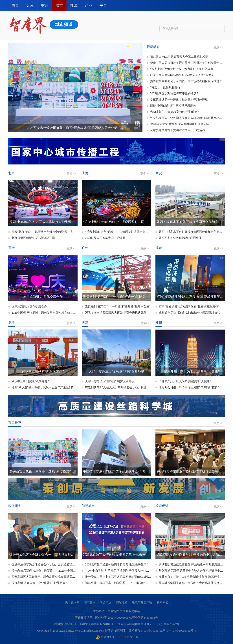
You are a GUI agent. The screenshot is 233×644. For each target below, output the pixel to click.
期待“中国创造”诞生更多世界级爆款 (171, 106)
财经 (45, 5)
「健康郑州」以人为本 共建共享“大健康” (183, 381)
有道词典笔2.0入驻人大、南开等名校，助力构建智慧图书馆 (121, 387)
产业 (89, 5)
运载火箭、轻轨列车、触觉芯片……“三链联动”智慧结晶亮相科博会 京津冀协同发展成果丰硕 (143, 583)
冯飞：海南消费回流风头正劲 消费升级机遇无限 (114, 313)
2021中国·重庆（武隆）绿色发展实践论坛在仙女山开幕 (45, 313)
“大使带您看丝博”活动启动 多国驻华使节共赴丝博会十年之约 (123, 571)
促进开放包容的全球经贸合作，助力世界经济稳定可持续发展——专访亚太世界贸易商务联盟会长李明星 (76, 564)
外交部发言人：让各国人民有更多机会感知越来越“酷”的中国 (187, 118)
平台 (103, 5)
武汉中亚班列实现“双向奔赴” (28, 381)
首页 (16, 5)
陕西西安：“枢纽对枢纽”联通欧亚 (179, 238)
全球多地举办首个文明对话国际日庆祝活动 (176, 130)
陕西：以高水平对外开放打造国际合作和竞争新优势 (190, 232)
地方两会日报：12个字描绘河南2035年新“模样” (187, 387)
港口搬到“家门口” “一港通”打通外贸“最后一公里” (116, 307)
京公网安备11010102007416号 (117, 637)
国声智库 (90, 602)
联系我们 (162, 602)
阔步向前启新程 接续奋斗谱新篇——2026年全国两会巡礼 (46, 571)
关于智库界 (72, 602)
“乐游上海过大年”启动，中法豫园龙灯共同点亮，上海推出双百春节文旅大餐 (132, 232)
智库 (30, 5)
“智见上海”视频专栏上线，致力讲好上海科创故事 (180, 69)
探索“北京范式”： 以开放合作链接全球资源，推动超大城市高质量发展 (55, 232)
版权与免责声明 (142, 602)
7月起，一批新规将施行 (164, 87)
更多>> (218, 47)
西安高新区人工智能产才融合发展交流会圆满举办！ (43, 577)
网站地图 (122, 602)
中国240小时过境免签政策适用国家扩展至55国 (178, 124)
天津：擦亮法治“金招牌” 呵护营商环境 (108, 381)
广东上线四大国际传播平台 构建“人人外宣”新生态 (180, 75)
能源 (74, 5)
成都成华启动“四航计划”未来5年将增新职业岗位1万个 (192, 313)
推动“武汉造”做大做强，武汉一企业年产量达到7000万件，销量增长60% (56, 387)
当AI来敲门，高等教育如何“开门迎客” (173, 112)
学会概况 (106, 602)
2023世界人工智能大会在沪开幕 (104, 238)
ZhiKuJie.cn (73, 631)
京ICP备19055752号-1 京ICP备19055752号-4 (168, 631)
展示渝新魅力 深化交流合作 (28, 307)
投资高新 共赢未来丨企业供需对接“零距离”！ (39, 583)
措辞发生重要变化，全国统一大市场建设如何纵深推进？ (184, 81)
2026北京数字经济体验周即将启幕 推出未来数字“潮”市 (118, 564)
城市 (59, 5)
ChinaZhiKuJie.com (92, 631)
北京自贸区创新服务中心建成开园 (32, 238)
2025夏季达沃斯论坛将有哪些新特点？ (173, 93)
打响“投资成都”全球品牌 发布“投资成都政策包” (187, 307)
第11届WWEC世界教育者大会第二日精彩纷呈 (177, 57)
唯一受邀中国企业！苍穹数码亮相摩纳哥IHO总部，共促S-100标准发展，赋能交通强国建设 (141, 577)
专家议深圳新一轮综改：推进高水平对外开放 (177, 100)
